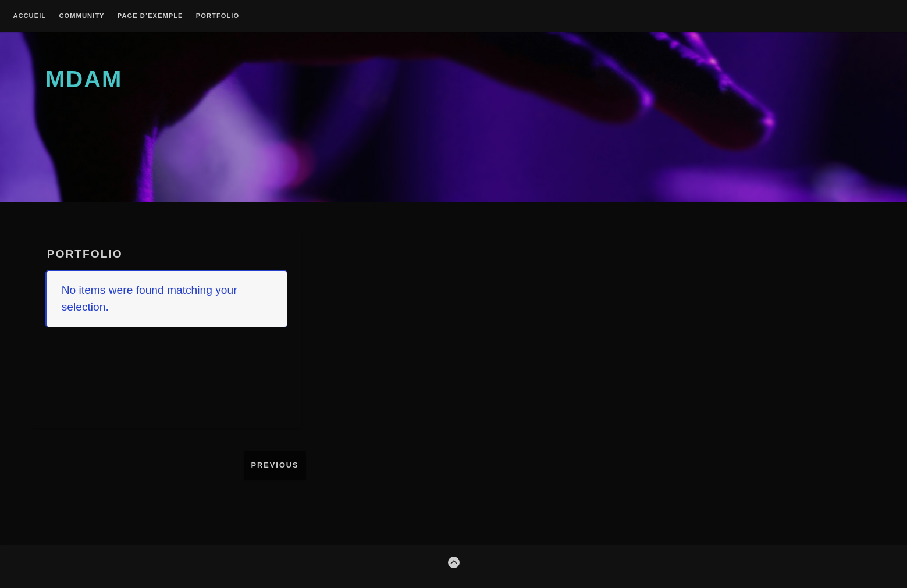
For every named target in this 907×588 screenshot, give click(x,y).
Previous (275, 465)
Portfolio (218, 16)
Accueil (29, 16)
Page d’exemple (150, 16)
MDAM (84, 79)
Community (81, 16)
